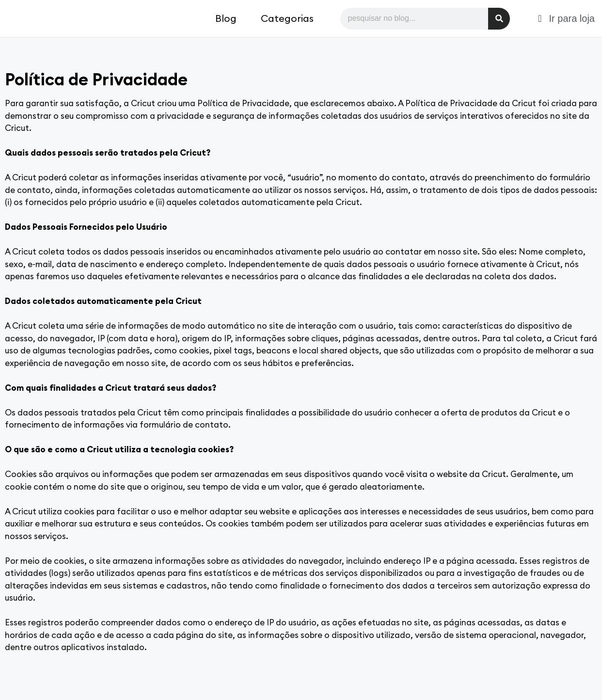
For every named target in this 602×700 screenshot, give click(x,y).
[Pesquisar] (499, 19)
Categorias (287, 18)
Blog (226, 18)
